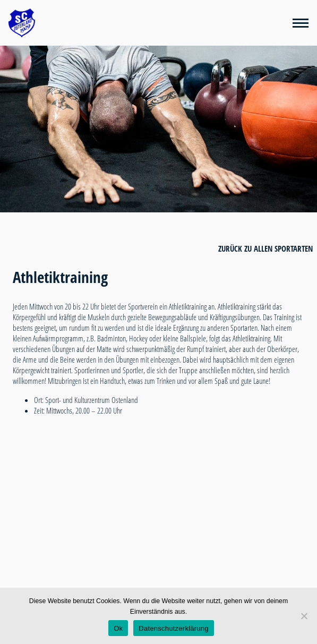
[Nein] (304, 616)
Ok (118, 628)
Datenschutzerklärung (173, 628)
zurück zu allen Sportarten (265, 248)
